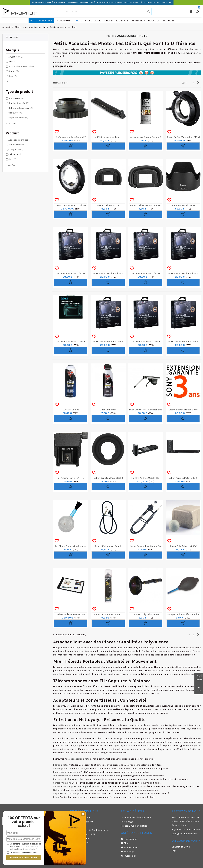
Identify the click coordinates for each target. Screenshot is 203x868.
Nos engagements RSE (83, 834)
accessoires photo (79, 759)
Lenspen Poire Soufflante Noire (183, 614)
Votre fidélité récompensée (136, 817)
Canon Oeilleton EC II (108, 205)
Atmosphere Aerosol (21, 66)
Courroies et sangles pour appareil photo (76, 786)
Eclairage (128, 852)
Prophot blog (179, 825)
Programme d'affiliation (134, 826)
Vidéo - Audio (129, 847)
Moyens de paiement (82, 822)
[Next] (198, 83)
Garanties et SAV (79, 843)
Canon (14, 71)
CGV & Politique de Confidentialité (89, 830)
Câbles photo (60, 768)
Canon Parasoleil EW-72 (183, 205)
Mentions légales (80, 838)
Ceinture (15, 154)
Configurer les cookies (184, 834)
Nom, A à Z (61, 83)
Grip (12, 159)
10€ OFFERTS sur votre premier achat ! (24, 822)
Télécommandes (62, 776)
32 (185, 83)
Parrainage (127, 822)
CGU (72, 826)
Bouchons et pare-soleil (66, 772)
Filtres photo (60, 765)
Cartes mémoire (62, 783)
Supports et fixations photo (68, 793)
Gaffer (56, 790)
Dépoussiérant (18, 118)
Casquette (16, 113)
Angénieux (16, 57)
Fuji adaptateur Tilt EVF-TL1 (71, 478)
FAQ (174, 851)
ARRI (12, 61)
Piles (56, 797)
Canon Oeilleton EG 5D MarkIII (146, 205)
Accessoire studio (20, 140)
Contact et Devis (181, 847)
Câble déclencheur (21, 108)
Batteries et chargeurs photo (69, 779)
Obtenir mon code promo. (24, 858)
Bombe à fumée (19, 103)
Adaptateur (16, 98)
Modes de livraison (81, 817)
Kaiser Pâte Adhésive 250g (183, 546)
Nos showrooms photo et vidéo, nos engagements (185, 819)
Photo (125, 843)
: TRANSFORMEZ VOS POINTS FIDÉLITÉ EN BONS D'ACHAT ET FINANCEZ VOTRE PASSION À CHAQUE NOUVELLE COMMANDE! (102, 3)
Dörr (13, 76)
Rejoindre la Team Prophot (186, 829)
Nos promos (129, 839)
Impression (129, 856)
